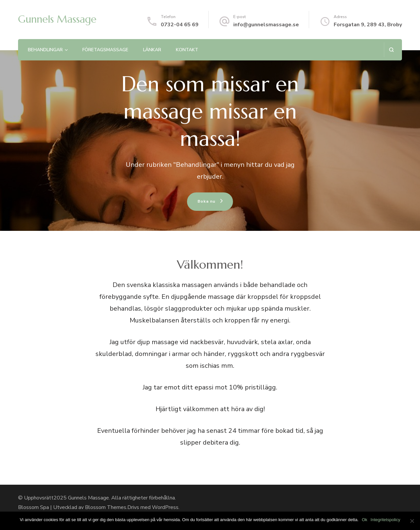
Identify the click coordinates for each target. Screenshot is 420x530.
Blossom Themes (106, 507)
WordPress (165, 507)
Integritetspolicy (385, 520)
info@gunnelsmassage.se (266, 25)
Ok (365, 520)
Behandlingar (45, 50)
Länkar (152, 50)
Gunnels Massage (57, 19)
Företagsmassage (105, 50)
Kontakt (187, 50)
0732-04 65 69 (180, 25)
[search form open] (391, 50)
